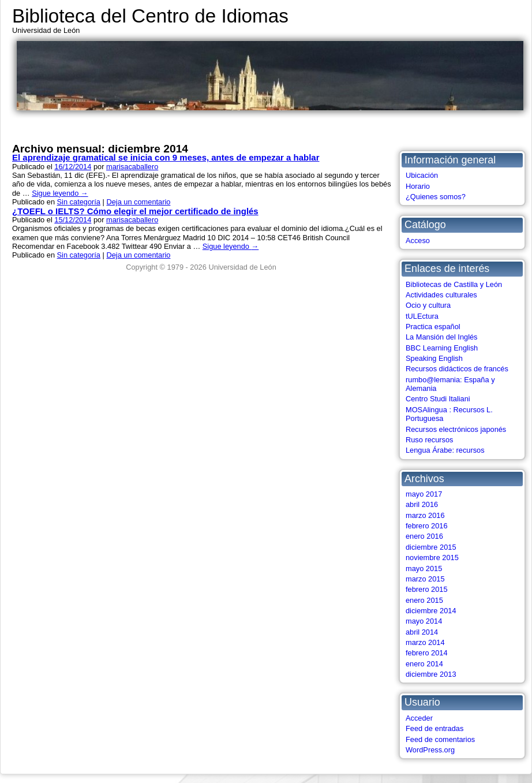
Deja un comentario (138, 202)
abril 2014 (422, 632)
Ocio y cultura (428, 305)
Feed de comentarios (440, 739)
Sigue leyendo (60, 193)
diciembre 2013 (431, 674)
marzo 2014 (425, 642)
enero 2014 (424, 664)
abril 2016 (422, 504)
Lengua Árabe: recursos (445, 450)
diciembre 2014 (431, 611)
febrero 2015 (427, 589)
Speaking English (434, 358)
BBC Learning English (442, 348)
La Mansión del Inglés (442, 337)
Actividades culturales (441, 295)
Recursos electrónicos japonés (456, 429)
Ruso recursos (430, 440)
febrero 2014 (427, 653)
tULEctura (422, 316)
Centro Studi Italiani (438, 399)
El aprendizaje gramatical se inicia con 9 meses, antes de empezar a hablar (166, 157)
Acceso (418, 241)
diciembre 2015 (431, 547)
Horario (418, 186)
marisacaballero (132, 167)
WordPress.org (430, 750)
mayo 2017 (424, 494)
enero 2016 (424, 536)
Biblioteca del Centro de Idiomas (150, 16)
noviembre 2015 (432, 558)
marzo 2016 (425, 515)
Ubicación (422, 175)
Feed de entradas (434, 728)
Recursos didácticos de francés (457, 369)
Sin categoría (79, 202)
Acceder (419, 718)
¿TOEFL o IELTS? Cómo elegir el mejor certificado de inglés (135, 211)
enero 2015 (424, 600)
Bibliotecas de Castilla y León (454, 284)
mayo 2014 (424, 621)
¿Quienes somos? (436, 197)
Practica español (433, 327)
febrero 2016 (427, 526)
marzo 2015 (425, 579)
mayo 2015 (424, 568)
